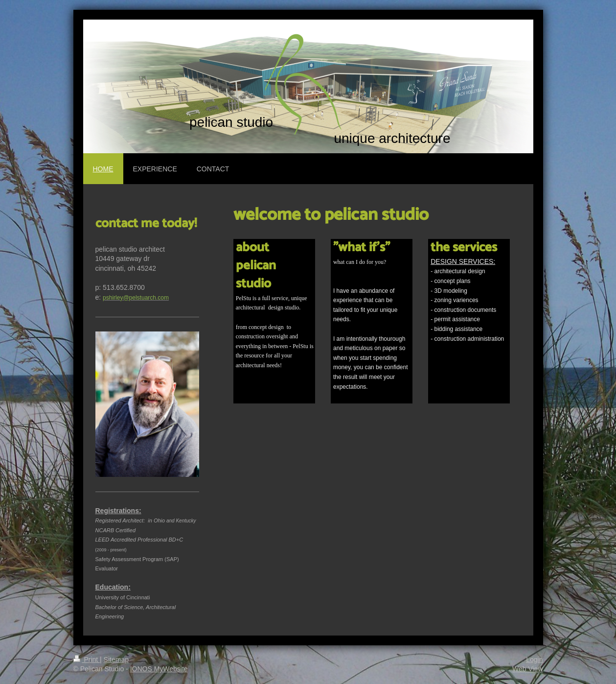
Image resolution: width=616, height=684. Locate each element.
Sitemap (116, 660)
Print (87, 660)
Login (534, 660)
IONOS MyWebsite (159, 669)
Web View (528, 669)
